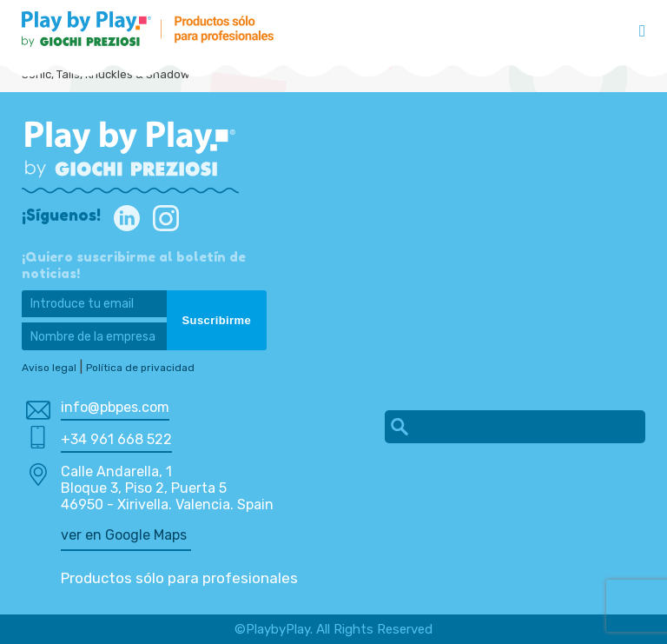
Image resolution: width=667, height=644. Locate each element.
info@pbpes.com (115, 407)
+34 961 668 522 (116, 439)
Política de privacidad (140, 368)
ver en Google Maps (124, 535)
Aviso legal (49, 368)
